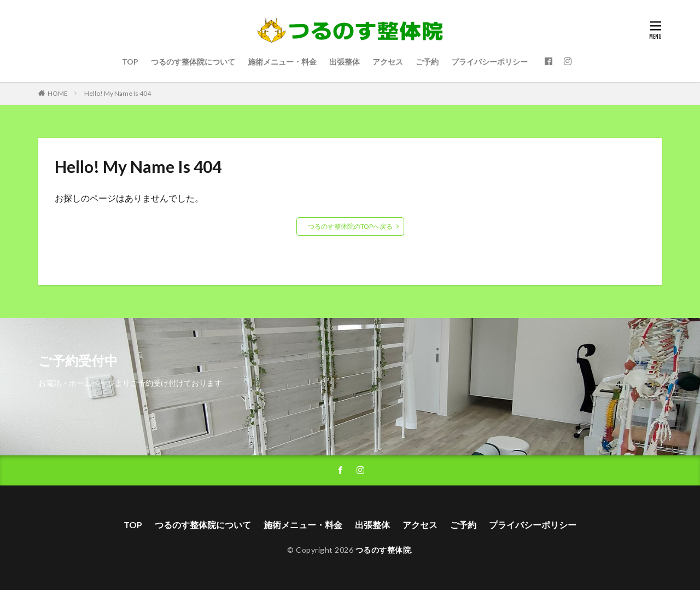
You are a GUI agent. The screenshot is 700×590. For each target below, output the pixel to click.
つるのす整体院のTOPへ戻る (350, 226)
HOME (58, 93)
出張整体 (345, 62)
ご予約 (427, 62)
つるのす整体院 (383, 550)
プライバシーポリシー (489, 62)
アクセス (388, 62)
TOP (130, 62)
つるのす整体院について (193, 62)
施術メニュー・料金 (282, 62)
